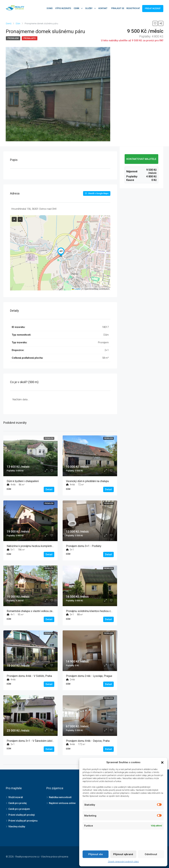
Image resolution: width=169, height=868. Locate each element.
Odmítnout (151, 854)
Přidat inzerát (153, 9)
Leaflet (76, 289)
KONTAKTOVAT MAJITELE (141, 159)
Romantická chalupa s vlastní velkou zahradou (33, 611)
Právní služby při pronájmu (23, 821)
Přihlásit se (118, 8)
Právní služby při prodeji (22, 815)
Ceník (76, 8)
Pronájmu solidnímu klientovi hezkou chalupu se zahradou (100, 611)
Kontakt (103, 8)
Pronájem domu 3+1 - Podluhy (84, 546)
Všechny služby (17, 827)
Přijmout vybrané (123, 854)
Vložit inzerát (16, 797)
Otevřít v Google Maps (97, 193)
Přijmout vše (96, 854)
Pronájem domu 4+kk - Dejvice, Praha (88, 741)
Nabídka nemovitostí (60, 797)
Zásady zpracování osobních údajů (123, 862)
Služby (89, 8)
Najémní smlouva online (62, 803)
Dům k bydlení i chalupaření (23, 481)
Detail (49, 489)
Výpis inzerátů (63, 8)
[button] (61, 252)
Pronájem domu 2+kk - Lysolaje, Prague (89, 676)
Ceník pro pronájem (19, 809)
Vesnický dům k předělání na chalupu (87, 481)
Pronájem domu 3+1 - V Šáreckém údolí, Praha (34, 741)
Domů (50, 8)
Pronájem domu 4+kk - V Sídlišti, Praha (29, 676)
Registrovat (133, 8)
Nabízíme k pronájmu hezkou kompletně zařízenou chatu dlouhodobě (47, 546)
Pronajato (30, 38)
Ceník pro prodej (18, 803)
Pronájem (13, 38)
